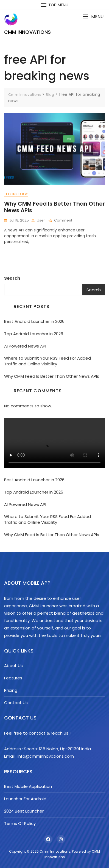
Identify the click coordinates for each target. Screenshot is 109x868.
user (41, 220)
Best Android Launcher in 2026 (34, 321)
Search (12, 278)
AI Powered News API (25, 346)
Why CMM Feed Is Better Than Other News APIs (54, 207)
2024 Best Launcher (24, 811)
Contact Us (16, 703)
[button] (93, 17)
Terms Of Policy (20, 823)
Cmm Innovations (27, 32)
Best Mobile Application (28, 786)
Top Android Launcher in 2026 (34, 334)
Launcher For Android (25, 799)
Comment (63, 221)
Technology (16, 194)
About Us (13, 666)
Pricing (11, 690)
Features (13, 678)
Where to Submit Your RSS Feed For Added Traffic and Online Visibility (47, 361)
